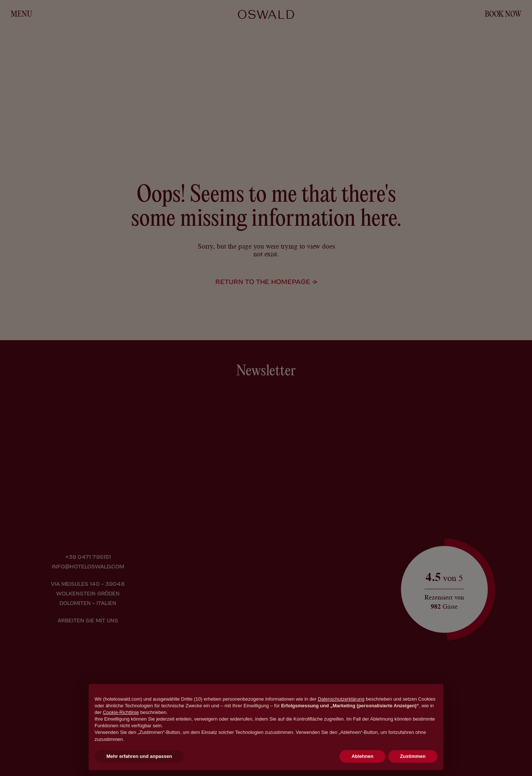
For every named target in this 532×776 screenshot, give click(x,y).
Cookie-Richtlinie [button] (121, 712)
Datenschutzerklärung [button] (341, 699)
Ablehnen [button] (362, 756)
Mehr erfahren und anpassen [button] (139, 756)
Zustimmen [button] (413, 756)
